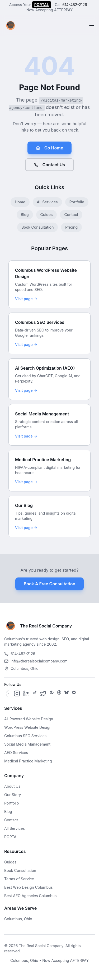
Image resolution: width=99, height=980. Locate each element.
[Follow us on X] (43, 693)
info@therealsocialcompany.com (36, 661)
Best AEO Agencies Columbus (30, 896)
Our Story (13, 795)
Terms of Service (19, 879)
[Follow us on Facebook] (7, 693)
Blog (25, 215)
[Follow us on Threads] (59, 693)
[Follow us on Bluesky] (67, 693)
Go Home (49, 148)
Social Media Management (27, 744)
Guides (47, 215)
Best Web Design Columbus (29, 887)
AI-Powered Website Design (29, 719)
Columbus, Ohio (18, 919)
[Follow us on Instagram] (17, 693)
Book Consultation (37, 227)
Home (20, 202)
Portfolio (77, 202)
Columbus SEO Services (25, 736)
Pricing (71, 227)
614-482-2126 (75, 5)
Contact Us (50, 165)
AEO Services (16, 753)
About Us (12, 786)
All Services (47, 202)
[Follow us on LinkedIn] (26, 693)
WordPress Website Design (28, 727)
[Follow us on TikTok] (35, 693)
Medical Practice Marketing (28, 761)
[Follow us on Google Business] (74, 693)
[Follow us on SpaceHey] (52, 693)
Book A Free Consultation (49, 584)
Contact (71, 215)
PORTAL (42, 5)
